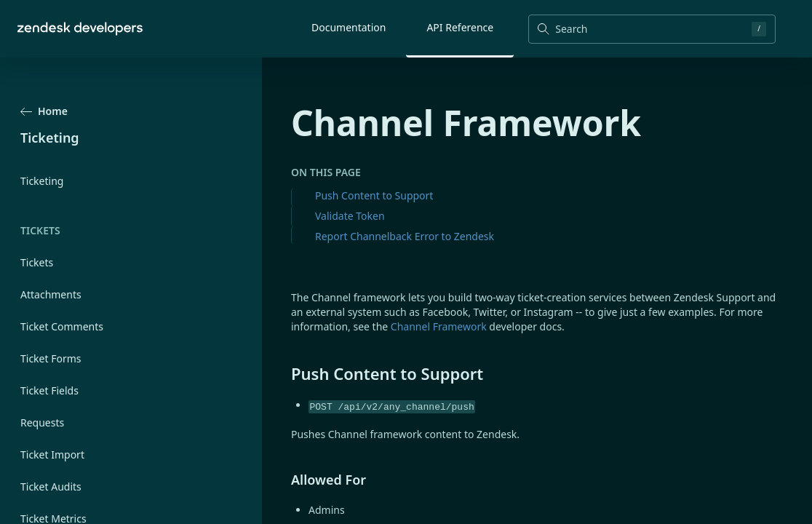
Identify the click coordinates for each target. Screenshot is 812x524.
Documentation (349, 27)
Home (44, 111)
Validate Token (350, 216)
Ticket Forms (51, 358)
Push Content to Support (374, 195)
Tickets (37, 262)
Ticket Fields (49, 390)
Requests (42, 422)
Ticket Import (52, 454)
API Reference (460, 27)
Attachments (51, 294)
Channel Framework (439, 326)
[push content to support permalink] (284, 373)
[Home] (80, 29)
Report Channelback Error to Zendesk (405, 236)
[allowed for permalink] (284, 480)
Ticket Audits (51, 487)
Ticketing (42, 181)
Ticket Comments (62, 326)
